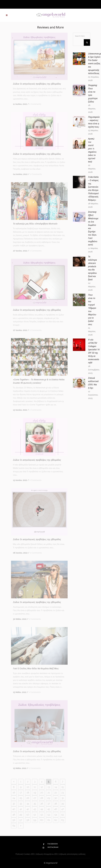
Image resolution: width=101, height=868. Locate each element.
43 (35, 809)
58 (28, 820)
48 (14, 815)
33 (21, 804)
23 (63, 793)
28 (42, 798)
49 (21, 815)
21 (49, 793)
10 (28, 787)
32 (14, 804)
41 (21, 809)
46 (56, 809)
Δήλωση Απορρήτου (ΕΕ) (47, 854)
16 (14, 793)
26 (28, 798)
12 (42, 787)
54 (56, 815)
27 (35, 798)
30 (56, 798)
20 (42, 793)
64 (14, 826)
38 (56, 804)
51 (35, 815)
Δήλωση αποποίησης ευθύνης (72, 854)
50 (28, 815)
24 (14, 798)
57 (21, 820)
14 (56, 787)
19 (35, 793)
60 (42, 820)
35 (35, 804)
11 (35, 787)
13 (49, 787)
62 (56, 820)
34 (28, 804)
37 (49, 804)
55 (63, 815)
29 (49, 798)
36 (42, 804)
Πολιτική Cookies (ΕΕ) (25, 854)
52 (42, 815)
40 (14, 809)
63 (63, 820)
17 (21, 793)
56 (14, 820)
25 (21, 798)
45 (49, 809)
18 (28, 793)
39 (63, 804)
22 (56, 793)
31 (63, 798)
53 (49, 815)
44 (42, 809)
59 (35, 820)
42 (28, 809)
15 (63, 787)
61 (49, 820)
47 (63, 809)
